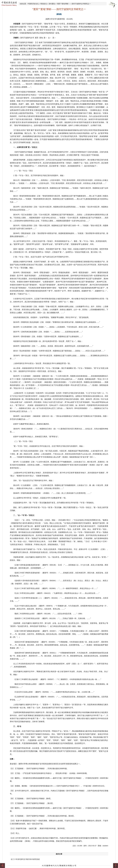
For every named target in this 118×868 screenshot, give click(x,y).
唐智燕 (59, 14)
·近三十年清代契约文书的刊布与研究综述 (25, 859)
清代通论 (52, 4)
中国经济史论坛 (33, 4)
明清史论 (44, 4)
